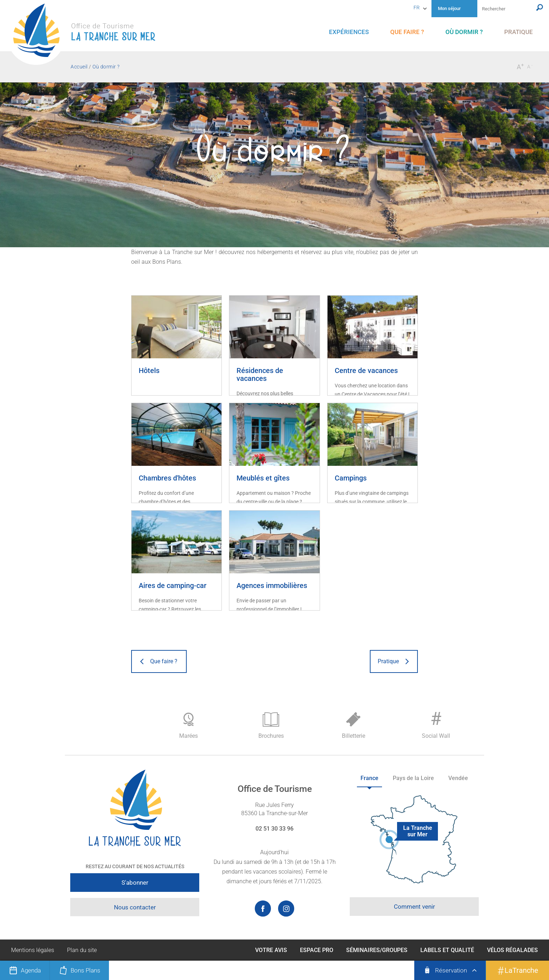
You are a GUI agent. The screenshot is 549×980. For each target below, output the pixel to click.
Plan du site (82, 950)
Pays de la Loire (413, 778)
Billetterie (353, 726)
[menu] (349, 32)
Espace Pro (317, 950)
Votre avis (271, 950)
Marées (188, 726)
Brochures (271, 726)
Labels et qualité (447, 950)
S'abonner (135, 883)
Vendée (458, 778)
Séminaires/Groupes (377, 950)
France (369, 778)
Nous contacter (135, 907)
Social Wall (436, 724)
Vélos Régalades (512, 950)
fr (417, 8)
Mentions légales (33, 950)
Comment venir (414, 907)
